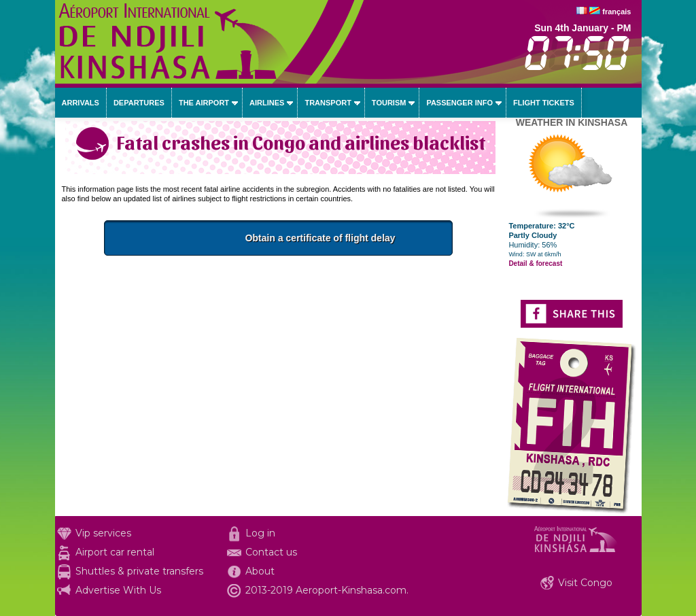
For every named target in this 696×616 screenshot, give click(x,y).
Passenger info (459, 103)
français (616, 12)
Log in (260, 533)
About (260, 571)
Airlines (267, 103)
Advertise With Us (118, 590)
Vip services (103, 533)
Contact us (271, 552)
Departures (139, 103)
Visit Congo (585, 583)
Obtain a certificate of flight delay (350, 238)
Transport (328, 103)
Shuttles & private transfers (139, 571)
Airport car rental (115, 552)
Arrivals (81, 103)
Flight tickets (544, 103)
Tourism (389, 103)
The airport (204, 103)
